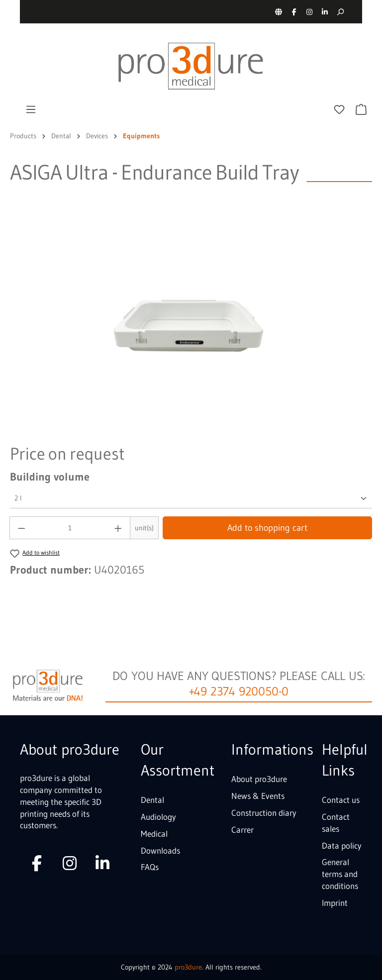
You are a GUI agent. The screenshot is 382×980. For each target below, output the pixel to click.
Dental (152, 800)
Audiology (158, 817)
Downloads (160, 850)
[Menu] (31, 109)
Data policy (342, 845)
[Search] (340, 12)
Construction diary (264, 813)
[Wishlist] (339, 109)
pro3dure (188, 967)
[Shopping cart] (361, 109)
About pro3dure (259, 779)
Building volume (50, 477)
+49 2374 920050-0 (239, 691)
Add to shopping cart (267, 528)
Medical (154, 833)
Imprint (335, 903)
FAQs (150, 867)
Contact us (341, 800)
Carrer (242, 830)
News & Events (258, 796)
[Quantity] (70, 528)
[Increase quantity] (118, 528)
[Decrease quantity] (21, 528)
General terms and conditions (340, 874)
